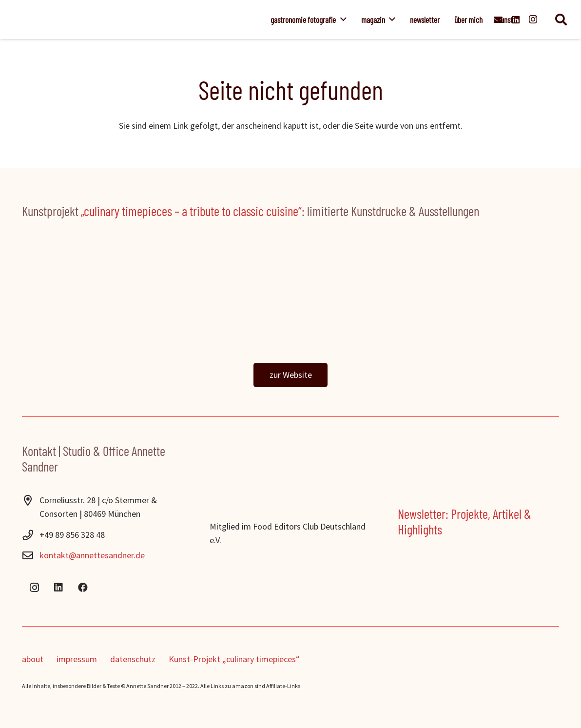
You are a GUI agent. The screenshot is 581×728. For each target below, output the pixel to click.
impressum (77, 659)
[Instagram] (533, 20)
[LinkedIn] (58, 588)
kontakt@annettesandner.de (92, 555)
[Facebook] (83, 588)
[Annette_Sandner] (155, 20)
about (33, 659)
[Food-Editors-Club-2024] (290, 508)
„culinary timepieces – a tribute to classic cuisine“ (191, 211)
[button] (341, 20)
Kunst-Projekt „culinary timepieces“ (234, 659)
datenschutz (133, 659)
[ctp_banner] (290, 299)
